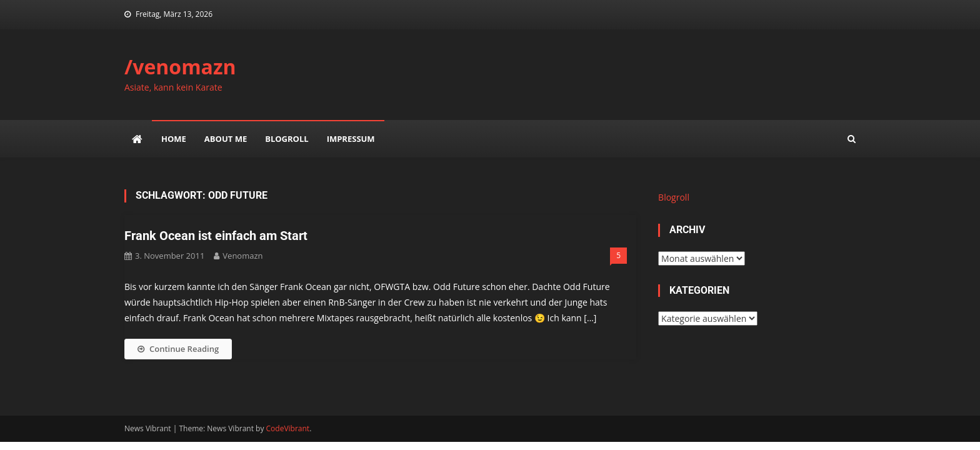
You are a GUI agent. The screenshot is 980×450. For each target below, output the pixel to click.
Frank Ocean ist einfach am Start (216, 236)
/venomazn (180, 67)
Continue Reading (178, 349)
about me (226, 139)
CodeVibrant (288, 428)
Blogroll (287, 139)
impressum (351, 139)
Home (174, 139)
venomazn (242, 256)
